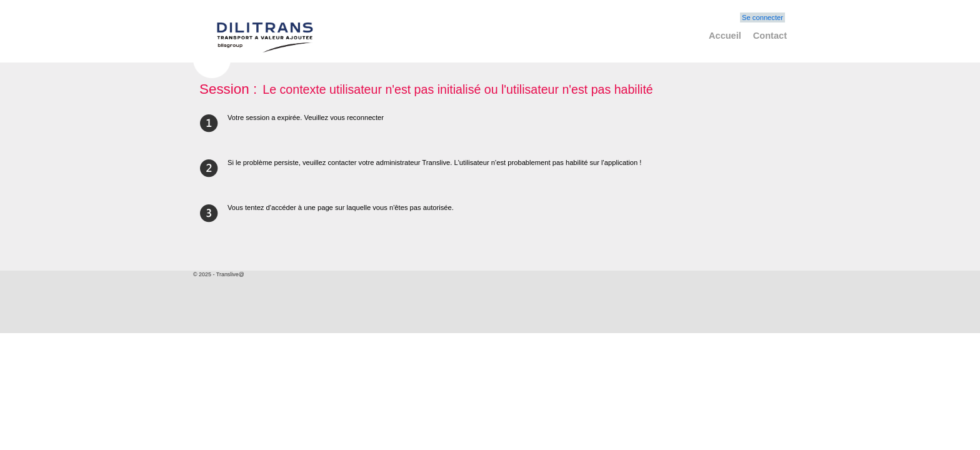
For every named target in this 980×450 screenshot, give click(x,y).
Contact (770, 36)
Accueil (725, 36)
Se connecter (762, 17)
